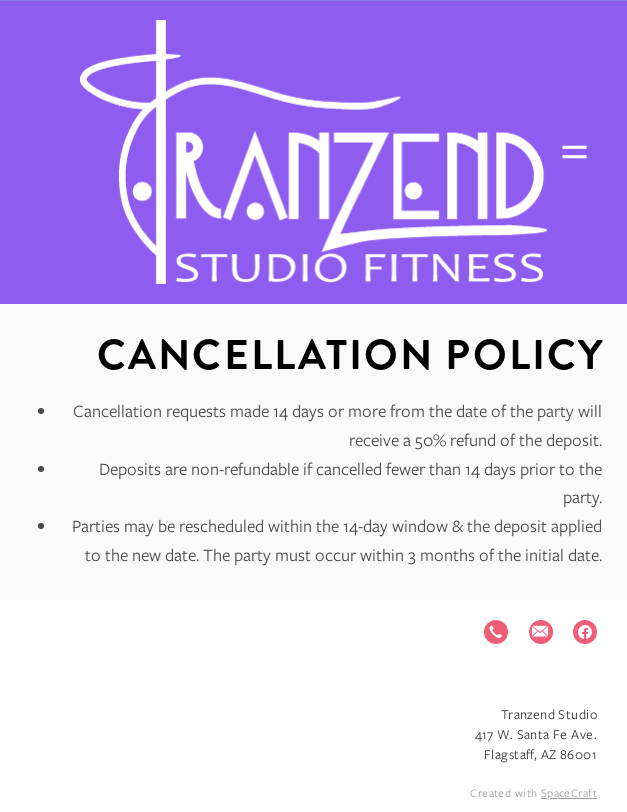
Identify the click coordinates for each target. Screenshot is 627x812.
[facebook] (585, 632)
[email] (541, 632)
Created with (533, 793)
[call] (496, 632)
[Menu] (574, 152)
